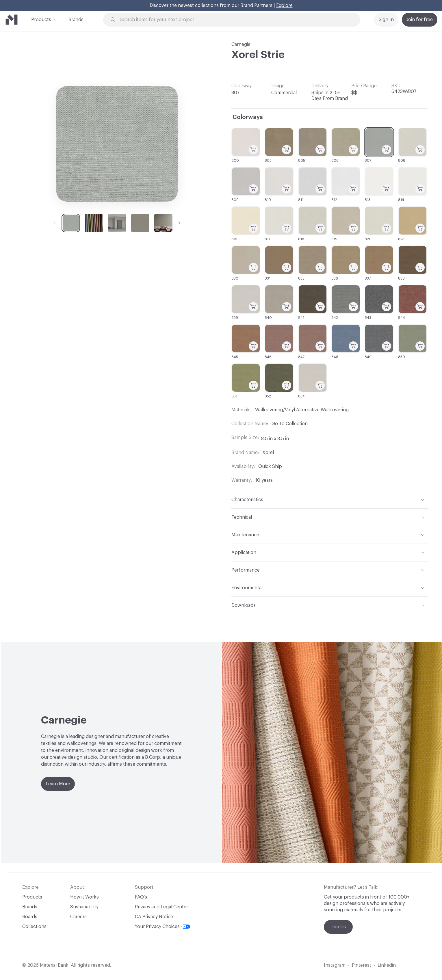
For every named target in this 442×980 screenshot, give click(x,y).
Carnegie (241, 44)
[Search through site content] (235, 20)
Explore (284, 5)
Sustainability (84, 907)
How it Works (84, 897)
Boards (30, 917)
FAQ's (141, 897)
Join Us (338, 927)
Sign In (386, 20)
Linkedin (387, 965)
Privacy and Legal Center (161, 907)
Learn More (58, 784)
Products (41, 19)
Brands (76, 20)
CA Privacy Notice (154, 917)
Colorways (248, 117)
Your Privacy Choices (162, 927)
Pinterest (362, 965)
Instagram (335, 965)
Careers (78, 917)
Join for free (420, 20)
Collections (34, 927)
